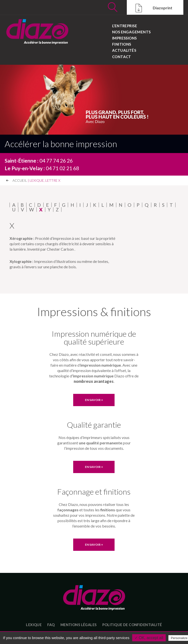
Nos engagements (131, 32)
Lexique (34, 625)
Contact (122, 56)
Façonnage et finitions (94, 492)
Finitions (122, 44)
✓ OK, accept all (149, 638)
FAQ (51, 625)
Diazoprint (153, 8)
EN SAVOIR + (94, 400)
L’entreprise (125, 26)
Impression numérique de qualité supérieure (94, 338)
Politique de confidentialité (132, 625)
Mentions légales (79, 625)
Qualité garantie (94, 425)
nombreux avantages (94, 381)
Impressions (124, 38)
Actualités (124, 50)
